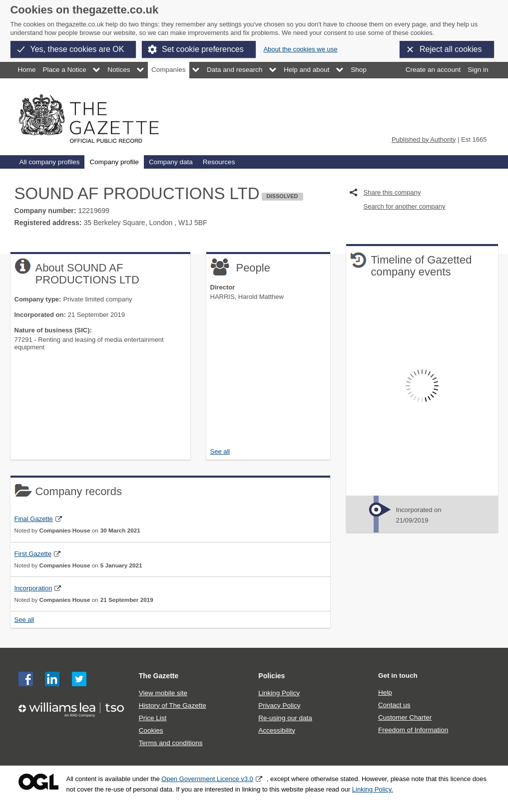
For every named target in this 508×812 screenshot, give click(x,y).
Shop (359, 70)
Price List (153, 718)
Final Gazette (34, 519)
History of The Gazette (173, 705)
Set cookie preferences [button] (203, 49)
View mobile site (163, 693)
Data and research (235, 70)
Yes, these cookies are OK (77, 49)
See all (220, 451)
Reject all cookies (451, 49)
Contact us (394, 705)
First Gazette (33, 554)
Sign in (478, 70)
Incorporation (33, 588)
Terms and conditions (171, 743)
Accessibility (277, 730)
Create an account (433, 70)
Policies (271, 676)
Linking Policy (279, 693)
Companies (168, 70)
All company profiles (50, 162)
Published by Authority (424, 139)
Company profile (114, 162)
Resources (219, 162)
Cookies (151, 730)
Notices (119, 70)
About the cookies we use (300, 49)
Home (27, 70)
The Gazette (159, 676)
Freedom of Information (413, 730)
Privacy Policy (279, 705)
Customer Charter (405, 717)
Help (385, 692)
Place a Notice (65, 70)
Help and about (307, 70)
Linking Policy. (373, 789)
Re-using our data (285, 718)
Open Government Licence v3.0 (207, 779)
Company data (171, 162)
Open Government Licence (38, 782)
